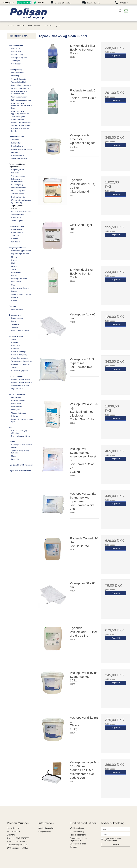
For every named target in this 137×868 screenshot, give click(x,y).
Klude (13, 263)
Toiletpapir (15, 140)
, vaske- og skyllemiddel (18, 207)
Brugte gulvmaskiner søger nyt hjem (22, 420)
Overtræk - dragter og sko (21, 364)
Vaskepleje (15, 173)
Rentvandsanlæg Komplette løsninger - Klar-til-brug (22, 106)
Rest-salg (13, 306)
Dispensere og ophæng (20, 371)
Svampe (14, 260)
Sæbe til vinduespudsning (21, 88)
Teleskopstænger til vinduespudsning (18, 118)
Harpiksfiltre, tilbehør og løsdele (20, 130)
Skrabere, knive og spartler (21, 294)
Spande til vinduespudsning (21, 85)
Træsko (14, 367)
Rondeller (15, 297)
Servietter (15, 239)
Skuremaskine (17, 407)
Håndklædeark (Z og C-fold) (22, 149)
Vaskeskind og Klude (19, 82)
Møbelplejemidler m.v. (19, 188)
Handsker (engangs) (19, 352)
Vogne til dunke (17, 389)
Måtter (14, 456)
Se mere (73, 847)
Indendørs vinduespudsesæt (22, 100)
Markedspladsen (17, 309)
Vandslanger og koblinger (21, 125)
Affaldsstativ (16, 48)
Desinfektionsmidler (19, 197)
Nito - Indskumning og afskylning (19, 432)
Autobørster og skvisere (20, 288)
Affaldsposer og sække (20, 58)
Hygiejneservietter (18, 155)
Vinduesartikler (17, 282)
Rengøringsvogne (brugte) (21, 379)
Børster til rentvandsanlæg (21, 122)
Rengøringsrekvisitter (17, 248)
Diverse (14, 300)
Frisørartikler (16, 459)
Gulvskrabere (16, 273)
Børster (14, 276)
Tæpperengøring (17, 221)
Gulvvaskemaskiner (19, 401)
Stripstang (15, 76)
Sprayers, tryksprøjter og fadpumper (20, 452)
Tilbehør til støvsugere (19, 413)
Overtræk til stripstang (19, 79)
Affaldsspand (16, 51)
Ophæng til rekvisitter (19, 279)
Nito (11, 428)
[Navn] (116, 829)
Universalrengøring (18, 176)
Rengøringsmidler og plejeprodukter (17, 165)
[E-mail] (116, 834)
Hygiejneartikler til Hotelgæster (21, 465)
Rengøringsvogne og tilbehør (22, 382)
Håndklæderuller (17, 146)
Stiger (14, 285)
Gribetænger (16, 64)
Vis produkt (116, 56)
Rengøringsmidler (18, 170)
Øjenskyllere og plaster (20, 358)
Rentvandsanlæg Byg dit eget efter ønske (20, 112)
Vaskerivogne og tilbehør (20, 386)
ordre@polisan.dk (21, 845)
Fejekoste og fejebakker (20, 254)
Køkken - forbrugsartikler (20, 331)
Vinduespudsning (16, 70)
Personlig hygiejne (16, 336)
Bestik (14, 321)
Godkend (116, 844)
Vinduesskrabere (18, 73)
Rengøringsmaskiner (17, 394)
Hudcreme (15, 349)
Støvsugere (16, 410)
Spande (14, 291)
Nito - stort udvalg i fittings (21, 436)
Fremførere (15, 266)
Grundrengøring (17, 185)
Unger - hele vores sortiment (20, 471)
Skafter (14, 269)
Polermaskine (16, 404)
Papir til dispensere (16, 137)
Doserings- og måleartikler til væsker (22, 446)
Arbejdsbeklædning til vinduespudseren (19, 93)
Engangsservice (15, 315)
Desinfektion (16, 346)
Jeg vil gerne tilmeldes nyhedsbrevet (113, 839)
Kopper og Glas (17, 318)
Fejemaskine (16, 397)
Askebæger (16, 61)
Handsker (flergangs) (19, 355)
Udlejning (15, 416)
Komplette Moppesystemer (21, 251)
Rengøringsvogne (16, 376)
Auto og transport (18, 194)
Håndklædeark (17, 229)
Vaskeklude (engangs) (19, 158)
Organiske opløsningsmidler (22, 211)
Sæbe (14, 339)
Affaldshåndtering (16, 45)
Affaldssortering (17, 55)
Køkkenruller (16, 143)
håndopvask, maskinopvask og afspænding (21, 201)
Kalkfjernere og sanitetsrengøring (18, 180)
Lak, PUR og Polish (18, 191)
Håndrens (15, 342)
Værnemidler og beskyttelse (22, 361)
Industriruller (16, 152)
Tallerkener (15, 324)
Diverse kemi (16, 218)
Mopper (14, 257)
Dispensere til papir (16, 226)
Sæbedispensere (18, 214)
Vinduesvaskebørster (19, 97)
